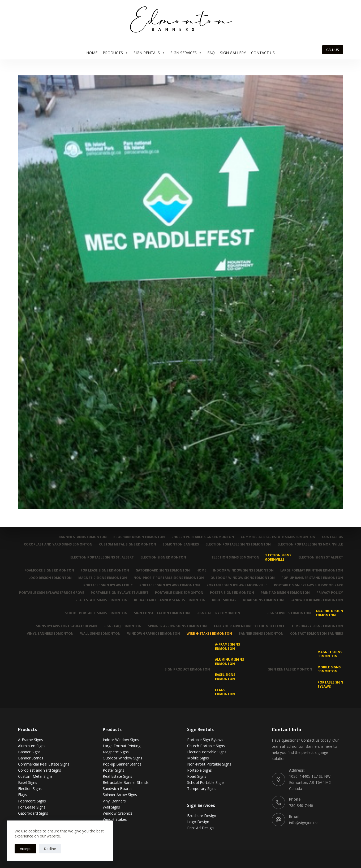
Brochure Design (202, 816)
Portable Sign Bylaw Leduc (108, 585)
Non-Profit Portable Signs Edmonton (169, 578)
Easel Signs (28, 782)
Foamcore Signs (32, 801)
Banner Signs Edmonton (261, 634)
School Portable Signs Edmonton (96, 613)
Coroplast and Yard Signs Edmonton (58, 544)
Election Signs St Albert (321, 557)
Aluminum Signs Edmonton (229, 662)
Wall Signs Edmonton (100, 634)
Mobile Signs (198, 758)
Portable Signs (199, 770)
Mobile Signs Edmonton (329, 669)
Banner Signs (29, 752)
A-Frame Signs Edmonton (227, 646)
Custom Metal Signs (35, 776)
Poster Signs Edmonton (232, 593)
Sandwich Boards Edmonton (317, 600)
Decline (50, 849)
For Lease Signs (32, 807)
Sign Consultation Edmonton (162, 613)
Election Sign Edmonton (163, 557)
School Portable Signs (206, 782)
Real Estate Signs (117, 776)
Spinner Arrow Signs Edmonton (177, 626)
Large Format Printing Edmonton (312, 570)
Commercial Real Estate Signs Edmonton (278, 537)
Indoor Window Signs (121, 740)
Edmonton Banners (181, 544)
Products (115, 53)
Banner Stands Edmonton (83, 537)
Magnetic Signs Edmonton (103, 578)
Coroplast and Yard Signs (40, 770)
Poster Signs (113, 770)
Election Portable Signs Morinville (310, 544)
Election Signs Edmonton (236, 557)
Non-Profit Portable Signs (209, 764)
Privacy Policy (330, 593)
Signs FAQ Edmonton (123, 626)
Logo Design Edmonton (50, 578)
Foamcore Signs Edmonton (49, 570)
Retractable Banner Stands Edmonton (170, 600)
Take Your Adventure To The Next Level (249, 626)
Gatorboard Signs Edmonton (163, 570)
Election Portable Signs (207, 752)
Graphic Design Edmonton (330, 613)
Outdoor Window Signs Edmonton (243, 578)
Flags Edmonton (225, 692)
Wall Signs (111, 807)
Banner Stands (31, 758)
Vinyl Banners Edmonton (50, 634)
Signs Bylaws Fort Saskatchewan (66, 626)
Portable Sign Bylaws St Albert (120, 593)
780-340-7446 (301, 805)
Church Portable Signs (206, 746)
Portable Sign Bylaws (330, 684)
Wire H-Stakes (115, 819)
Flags (23, 795)
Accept (25, 849)
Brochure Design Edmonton (139, 537)
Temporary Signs (202, 788)
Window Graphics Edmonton (154, 634)
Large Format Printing (122, 746)
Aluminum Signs (32, 746)
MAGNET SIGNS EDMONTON (330, 654)
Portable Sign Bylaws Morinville (237, 585)
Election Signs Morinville (278, 557)
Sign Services (186, 53)
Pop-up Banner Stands (122, 764)
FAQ (211, 53)
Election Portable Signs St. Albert (102, 557)
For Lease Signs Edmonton (105, 570)
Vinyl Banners (114, 801)
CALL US (333, 50)
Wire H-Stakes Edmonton (209, 634)
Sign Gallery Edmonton (218, 613)
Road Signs (197, 776)
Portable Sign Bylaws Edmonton (170, 585)
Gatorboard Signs (33, 813)
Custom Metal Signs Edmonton (128, 544)
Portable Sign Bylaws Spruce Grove (52, 593)
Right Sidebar (224, 600)
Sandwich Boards (118, 788)
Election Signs (30, 788)
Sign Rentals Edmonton (290, 669)
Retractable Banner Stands (126, 782)
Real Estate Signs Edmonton (101, 600)
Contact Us (263, 53)
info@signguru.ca (304, 823)
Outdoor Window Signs (123, 758)
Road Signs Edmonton (263, 600)
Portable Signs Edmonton (179, 593)
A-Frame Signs (31, 740)
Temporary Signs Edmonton (317, 626)
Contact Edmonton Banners (317, 634)
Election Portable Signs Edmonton (238, 544)
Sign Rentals (149, 53)
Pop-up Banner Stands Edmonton (312, 578)
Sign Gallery (233, 53)
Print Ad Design (200, 828)
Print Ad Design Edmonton (285, 593)
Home (92, 53)
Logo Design (198, 822)
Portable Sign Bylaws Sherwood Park (308, 585)
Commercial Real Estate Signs (44, 764)
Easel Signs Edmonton (225, 677)
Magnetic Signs (116, 752)
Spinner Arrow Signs (120, 795)
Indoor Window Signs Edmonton (243, 570)
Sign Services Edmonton (289, 613)
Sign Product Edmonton (187, 669)
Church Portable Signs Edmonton (203, 537)
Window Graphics (118, 813)
